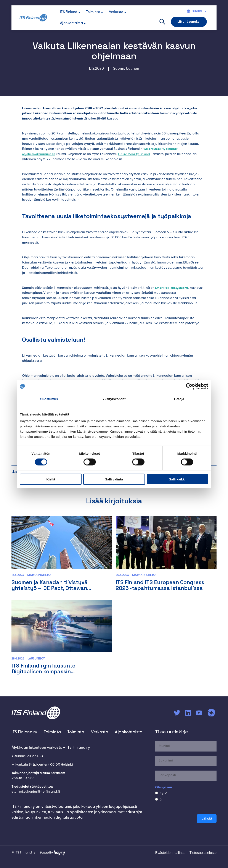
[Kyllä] (157, 802)
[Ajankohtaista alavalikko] (85, 24)
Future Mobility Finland (140, 154)
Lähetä (207, 828)
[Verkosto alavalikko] (125, 12)
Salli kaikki (177, 479)
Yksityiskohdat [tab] (114, 399)
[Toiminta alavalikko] (102, 12)
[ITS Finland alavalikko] (79, 12)
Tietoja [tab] (179, 399)
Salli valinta (114, 479)
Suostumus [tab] (49, 399)
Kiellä (51, 479)
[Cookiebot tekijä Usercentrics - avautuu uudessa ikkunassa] (189, 386)
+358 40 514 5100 (24, 802)
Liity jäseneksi (189, 22)
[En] (157, 808)
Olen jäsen (164, 797)
